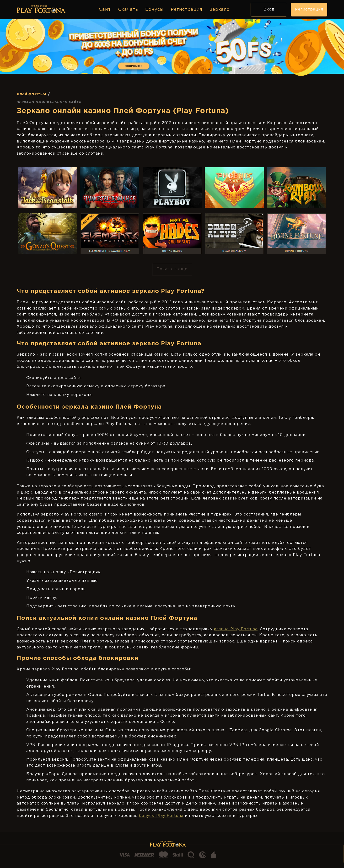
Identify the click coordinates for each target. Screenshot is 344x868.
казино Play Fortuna (236, 629)
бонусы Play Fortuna (161, 816)
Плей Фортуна (32, 94)
